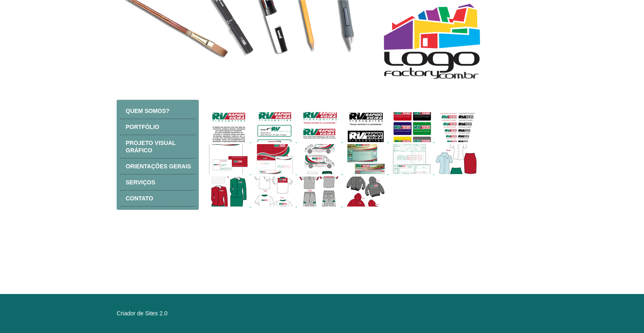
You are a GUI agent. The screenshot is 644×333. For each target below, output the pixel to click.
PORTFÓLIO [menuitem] (143, 127)
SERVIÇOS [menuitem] (140, 182)
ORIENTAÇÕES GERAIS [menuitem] (158, 166)
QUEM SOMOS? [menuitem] (148, 111)
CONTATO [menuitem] (139, 198)
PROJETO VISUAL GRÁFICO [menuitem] (151, 147)
